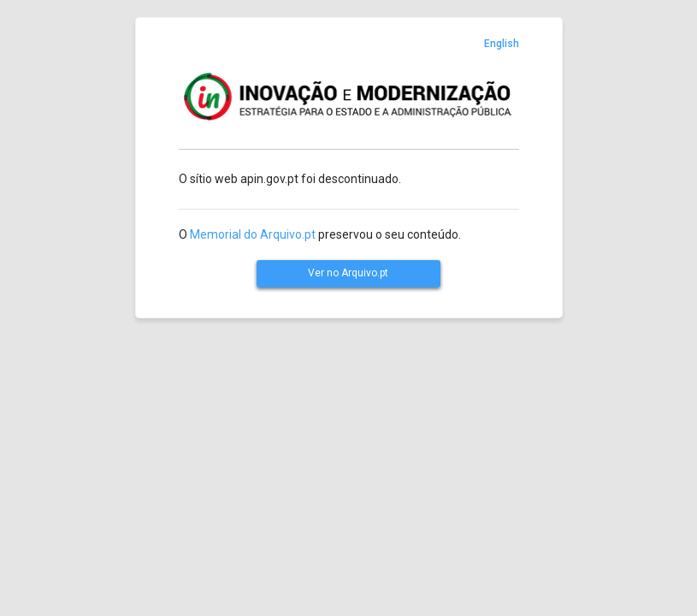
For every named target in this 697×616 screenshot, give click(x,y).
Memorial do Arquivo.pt (253, 234)
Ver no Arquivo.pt (348, 273)
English (502, 44)
